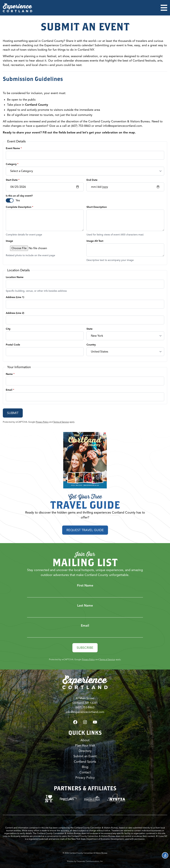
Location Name (15, 277)
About (85, 740)
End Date (92, 180)
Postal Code (13, 345)
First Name (85, 585)
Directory (85, 751)
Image (9, 241)
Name (10, 374)
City (8, 329)
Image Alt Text (95, 241)
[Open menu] (164, 8)
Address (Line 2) (15, 313)
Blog (85, 767)
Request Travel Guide (85, 530)
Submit (13, 413)
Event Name (14, 148)
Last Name (85, 605)
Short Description (97, 207)
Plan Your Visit (85, 745)
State (89, 329)
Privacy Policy (42, 422)
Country (91, 345)
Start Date (13, 180)
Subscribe (85, 648)
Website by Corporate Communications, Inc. (85, 861)
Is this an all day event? (19, 196)
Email (10, 390)
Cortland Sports (85, 761)
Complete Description (19, 207)
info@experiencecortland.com (123, 126)
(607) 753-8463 (85, 707)
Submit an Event (85, 756)
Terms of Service (61, 422)
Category (12, 164)
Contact (85, 772)
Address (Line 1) (15, 297)
